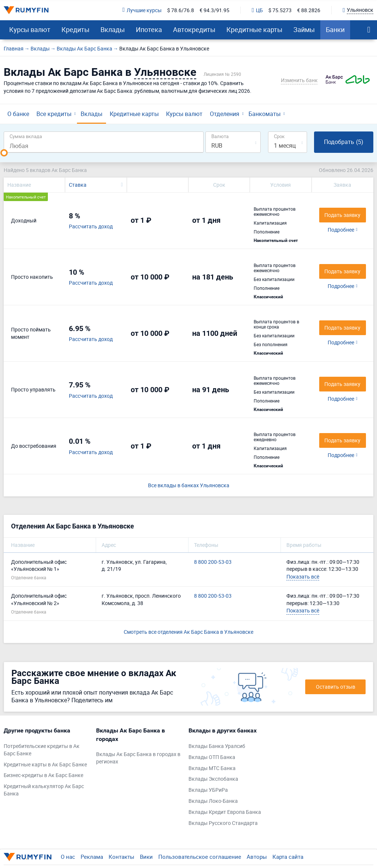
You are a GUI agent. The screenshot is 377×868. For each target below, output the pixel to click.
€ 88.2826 (309, 10)
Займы (304, 29)
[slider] (4, 153)
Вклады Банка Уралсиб (217, 746)
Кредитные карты (254, 29)
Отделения (225, 114)
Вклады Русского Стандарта (223, 823)
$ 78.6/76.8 (181, 10)
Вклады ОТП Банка (212, 757)
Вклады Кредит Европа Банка (225, 812)
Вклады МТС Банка (212, 768)
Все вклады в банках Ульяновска (189, 485)
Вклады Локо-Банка (213, 801)
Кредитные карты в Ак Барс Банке (45, 764)
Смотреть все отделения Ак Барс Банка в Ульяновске (188, 632)
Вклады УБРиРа (208, 790)
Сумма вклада (26, 136)
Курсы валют (30, 29)
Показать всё (303, 577)
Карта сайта (288, 857)
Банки (335, 29)
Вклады (113, 29)
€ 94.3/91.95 (214, 10)
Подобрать (344, 142)
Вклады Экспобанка (213, 779)
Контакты (121, 857)
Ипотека (149, 29)
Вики (146, 857)
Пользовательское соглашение (200, 857)
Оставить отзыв (336, 687)
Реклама (92, 857)
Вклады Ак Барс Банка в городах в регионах (138, 758)
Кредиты (75, 29)
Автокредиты (194, 29)
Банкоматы (265, 114)
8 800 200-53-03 (213, 562)
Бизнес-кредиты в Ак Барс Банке (43, 775)
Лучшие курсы (142, 10)
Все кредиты (54, 114)
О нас (68, 857)
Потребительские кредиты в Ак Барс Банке (42, 750)
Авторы (257, 857)
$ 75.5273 (280, 10)
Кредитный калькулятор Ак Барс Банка (44, 790)
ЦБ (257, 10)
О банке (18, 114)
